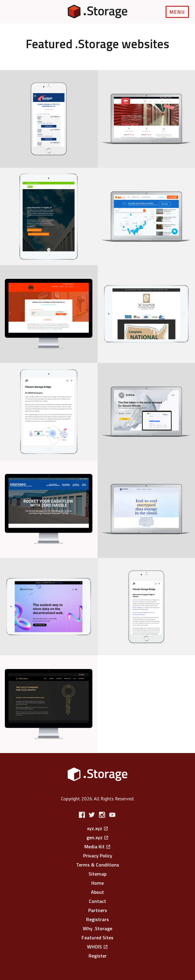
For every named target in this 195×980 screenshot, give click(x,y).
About (97, 892)
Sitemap (97, 874)
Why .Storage (97, 928)
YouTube (113, 815)
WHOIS (94, 947)
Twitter (93, 815)
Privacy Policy (98, 856)
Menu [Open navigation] (177, 12)
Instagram (103, 815)
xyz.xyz (95, 828)
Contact (97, 901)
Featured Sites (97, 938)
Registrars (97, 919)
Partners (98, 910)
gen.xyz (94, 837)
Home (97, 883)
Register (98, 956)
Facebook (83, 815)
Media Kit (94, 847)
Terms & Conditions (98, 865)
